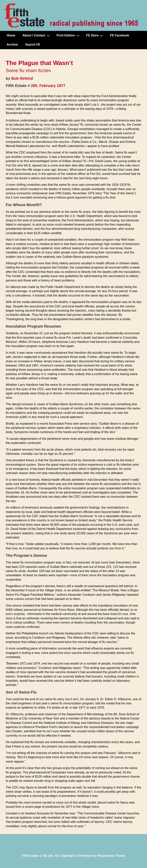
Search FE (33, 45)
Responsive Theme (111, 856)
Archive (12, 45)
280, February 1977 (48, 86)
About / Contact (37, 35)
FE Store (95, 35)
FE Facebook (119, 35)
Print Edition (69, 35)
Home (11, 35)
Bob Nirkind (22, 78)
